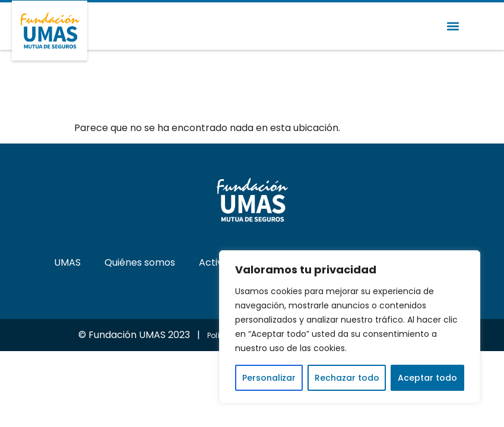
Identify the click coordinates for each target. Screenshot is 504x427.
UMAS (67, 262)
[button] (453, 26)
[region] (350, 327)
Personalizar (269, 378)
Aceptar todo (427, 378)
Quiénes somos (140, 262)
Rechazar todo (347, 378)
